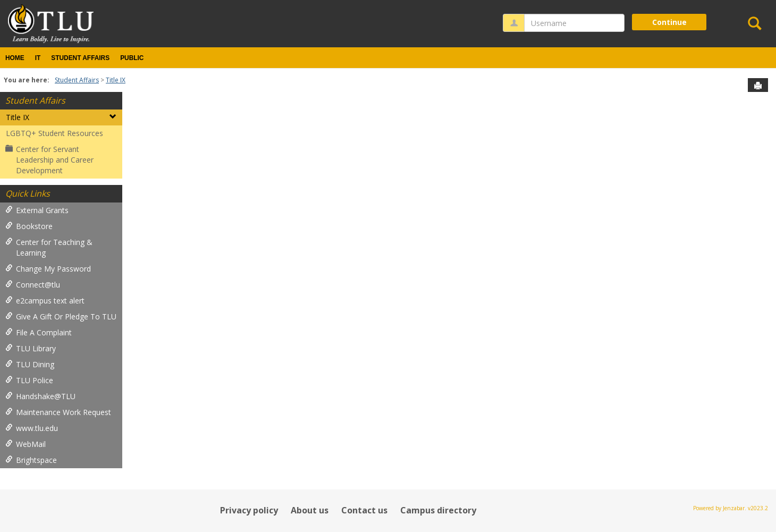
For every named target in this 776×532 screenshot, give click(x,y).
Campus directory (438, 510)
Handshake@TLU (40, 396)
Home (15, 58)
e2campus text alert (45, 301)
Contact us (364, 510)
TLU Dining (30, 364)
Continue (669, 22)
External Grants (37, 210)
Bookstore (29, 226)
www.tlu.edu (32, 428)
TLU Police (29, 380)
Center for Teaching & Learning (49, 247)
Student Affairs (80, 58)
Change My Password (48, 269)
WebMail (26, 444)
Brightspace (31, 460)
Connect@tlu (33, 285)
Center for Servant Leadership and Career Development (49, 160)
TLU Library (31, 348)
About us (310, 510)
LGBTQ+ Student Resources (54, 133)
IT (38, 58)
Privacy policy (249, 510)
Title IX (116, 80)
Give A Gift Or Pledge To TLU (61, 316)
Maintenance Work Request (58, 412)
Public (132, 58)
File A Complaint (39, 332)
